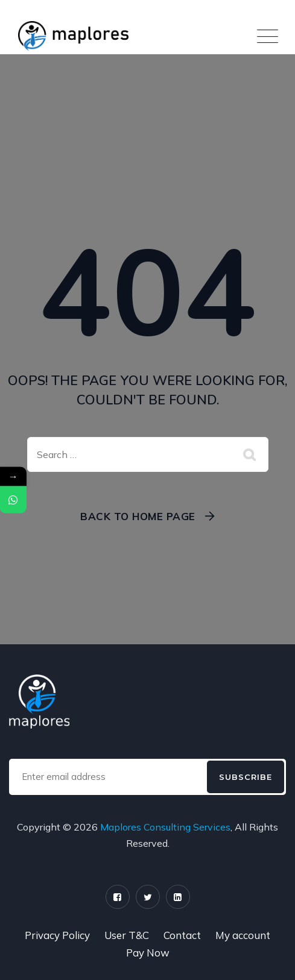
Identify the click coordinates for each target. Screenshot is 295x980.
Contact (182, 935)
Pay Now (148, 953)
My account (243, 935)
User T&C (127, 935)
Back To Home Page (138, 516)
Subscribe (246, 777)
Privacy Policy (57, 935)
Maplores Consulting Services (165, 827)
